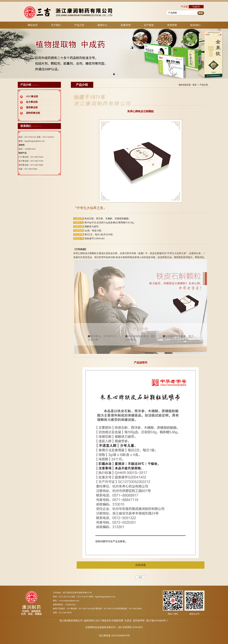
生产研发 (149, 25)
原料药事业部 (33, 113)
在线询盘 (141, 565)
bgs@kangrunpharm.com (35, 141)
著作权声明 (139, 621)
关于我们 (56, 25)
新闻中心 (102, 25)
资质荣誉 (172, 25)
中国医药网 (117, 621)
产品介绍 (79, 25)
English (196, 7)
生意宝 (128, 621)
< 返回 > (140, 577)
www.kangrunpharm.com (69, 601)
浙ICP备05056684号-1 (157, 621)
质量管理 (126, 25)
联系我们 (195, 25)
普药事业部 (32, 107)
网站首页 (33, 25)
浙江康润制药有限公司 (71, 621)
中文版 (184, 7)
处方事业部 (32, 102)
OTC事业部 (32, 97)
